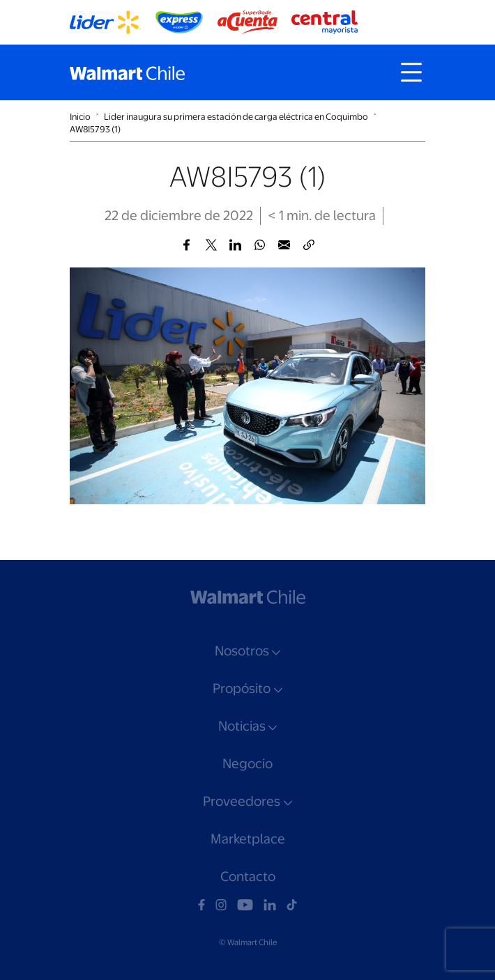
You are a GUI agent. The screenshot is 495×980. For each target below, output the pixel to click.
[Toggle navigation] (411, 72)
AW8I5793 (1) (95, 129)
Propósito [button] (242, 689)
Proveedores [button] (242, 801)
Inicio (80, 117)
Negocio (247, 764)
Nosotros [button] (242, 651)
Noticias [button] (242, 726)
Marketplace (248, 839)
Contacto (248, 877)
